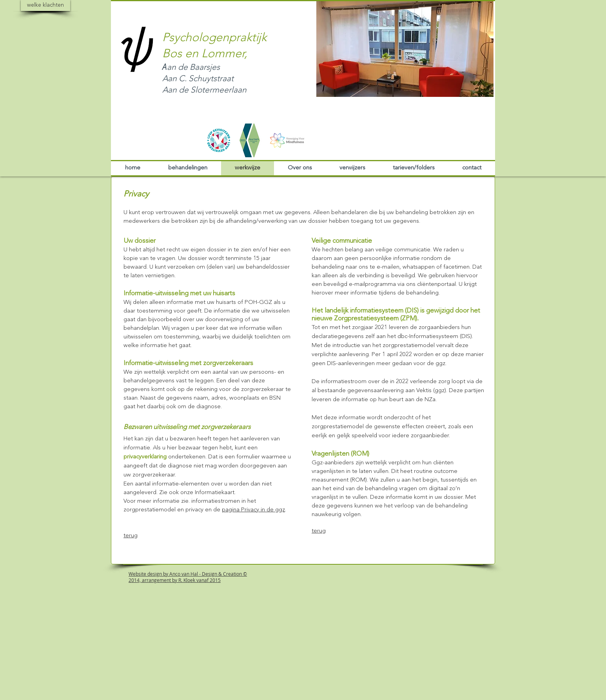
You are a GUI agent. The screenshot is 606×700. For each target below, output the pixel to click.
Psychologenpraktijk (214, 38)
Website (137, 574)
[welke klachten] (45, 5)
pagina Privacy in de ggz (253, 510)
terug (131, 536)
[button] (405, 49)
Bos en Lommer (203, 54)
